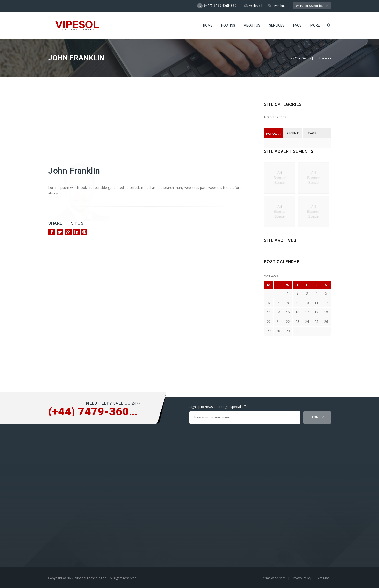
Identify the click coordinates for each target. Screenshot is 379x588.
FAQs (297, 25)
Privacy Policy (302, 578)
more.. (316, 25)
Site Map (323, 578)
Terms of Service (274, 578)
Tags (312, 133)
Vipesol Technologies (91, 578)
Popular (273, 134)
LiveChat (276, 6)
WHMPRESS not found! (312, 6)
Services (277, 25)
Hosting (228, 25)
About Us (252, 25)
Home (208, 25)
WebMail (253, 6)
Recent (293, 133)
